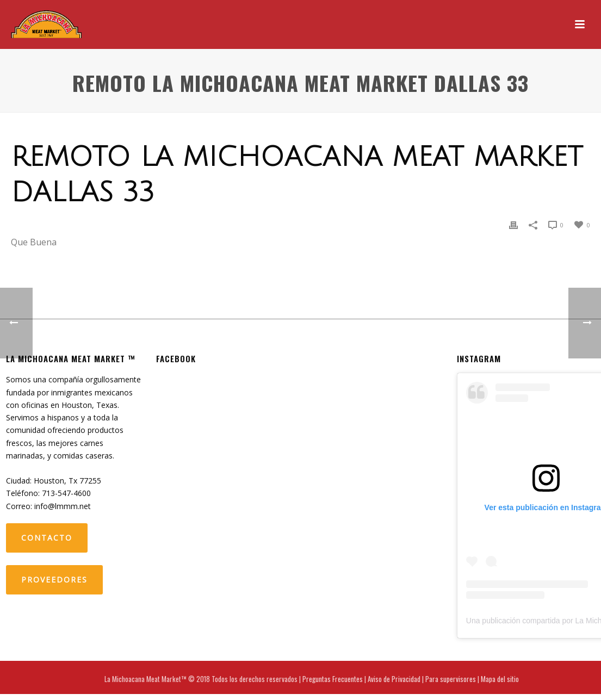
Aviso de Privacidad (394, 679)
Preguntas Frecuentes (333, 679)
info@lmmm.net (63, 506)
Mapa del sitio (500, 679)
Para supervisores (451, 679)
